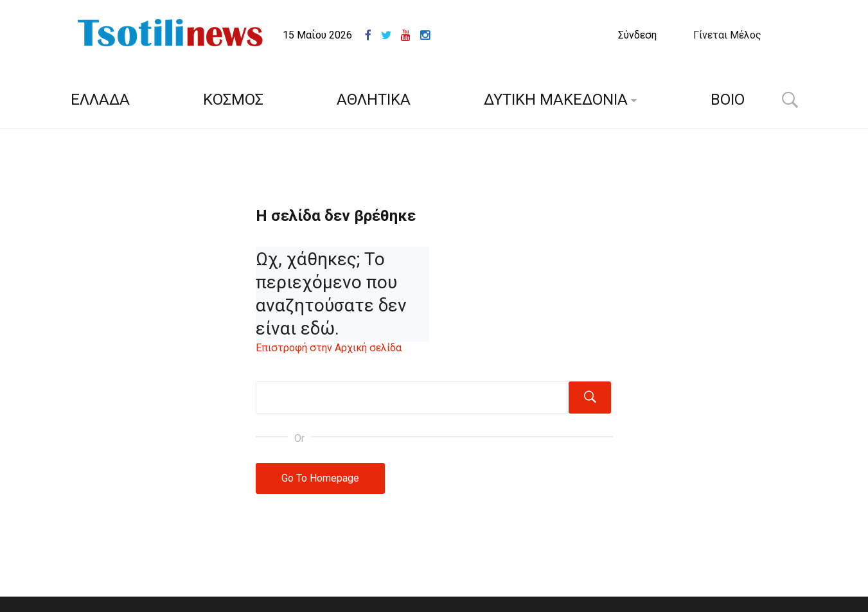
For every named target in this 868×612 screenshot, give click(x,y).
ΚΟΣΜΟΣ (233, 100)
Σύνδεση (637, 35)
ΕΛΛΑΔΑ (100, 100)
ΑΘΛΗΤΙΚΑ (374, 100)
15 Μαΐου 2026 (317, 35)
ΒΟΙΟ (728, 100)
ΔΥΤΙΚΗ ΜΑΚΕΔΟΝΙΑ (556, 100)
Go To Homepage (320, 478)
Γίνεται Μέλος (727, 35)
